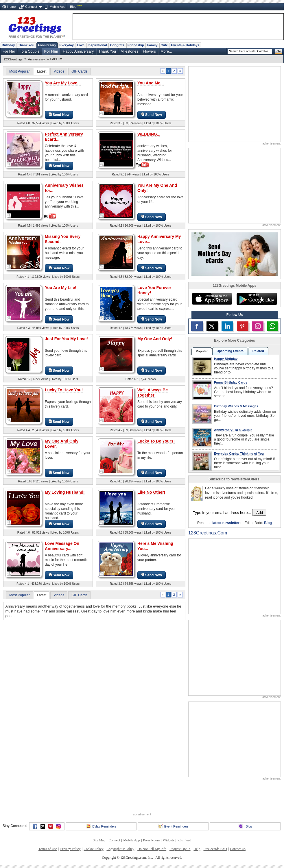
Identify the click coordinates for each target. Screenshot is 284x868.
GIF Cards (79, 71)
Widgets (169, 840)
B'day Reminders (101, 826)
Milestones (129, 51)
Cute (164, 45)
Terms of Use (48, 849)
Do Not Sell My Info (152, 849)
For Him (51, 51)
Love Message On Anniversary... (62, 546)
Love (81, 45)
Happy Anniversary (78, 51)
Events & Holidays (185, 45)
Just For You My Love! (66, 339)
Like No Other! (151, 492)
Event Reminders (173, 826)
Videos (59, 71)
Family (152, 45)
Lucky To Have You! (64, 390)
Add (260, 513)
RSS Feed (184, 840)
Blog (73, 7)
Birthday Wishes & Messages (236, 406)
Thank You (26, 45)
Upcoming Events (230, 351)
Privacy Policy (70, 849)
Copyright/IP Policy (120, 849)
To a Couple (29, 51)
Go (279, 51)
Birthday (8, 45)
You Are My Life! (61, 288)
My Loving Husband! (65, 492)
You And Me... (151, 83)
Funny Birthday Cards (231, 382)
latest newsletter (226, 523)
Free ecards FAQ (215, 849)
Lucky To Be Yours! (156, 441)
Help (197, 849)
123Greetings (13, 59)
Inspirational (97, 45)
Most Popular (20, 71)
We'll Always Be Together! (153, 393)
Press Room (152, 840)
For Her (9, 51)
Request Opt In (180, 849)
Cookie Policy (93, 849)
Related (258, 351)
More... (166, 51)
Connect (31, 7)
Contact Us (238, 849)
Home (11, 7)
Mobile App (58, 7)
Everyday (67, 45)
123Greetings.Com (208, 533)
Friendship (136, 45)
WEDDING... (149, 134)
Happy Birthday (226, 359)
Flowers (149, 51)
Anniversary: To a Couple (233, 430)
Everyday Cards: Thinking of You (239, 454)
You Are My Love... (63, 83)
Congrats (117, 45)
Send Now (59, 115)
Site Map (99, 840)
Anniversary (47, 45)
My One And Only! (155, 339)
